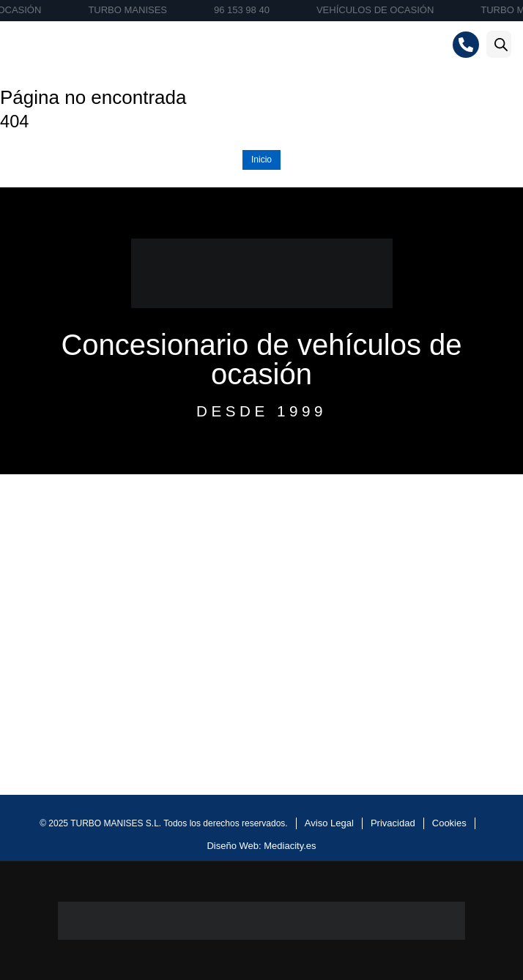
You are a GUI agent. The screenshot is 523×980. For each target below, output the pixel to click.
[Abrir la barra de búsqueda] (501, 44)
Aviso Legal (329, 823)
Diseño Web (233, 846)
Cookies (449, 823)
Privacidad (393, 823)
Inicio (261, 160)
